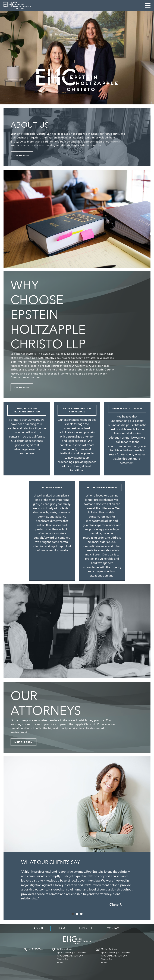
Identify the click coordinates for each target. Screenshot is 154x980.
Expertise (86, 928)
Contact (114, 928)
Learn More (22, 155)
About (38, 928)
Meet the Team (23, 742)
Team (61, 928)
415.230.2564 (36, 949)
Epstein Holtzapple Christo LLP (17, 5)
